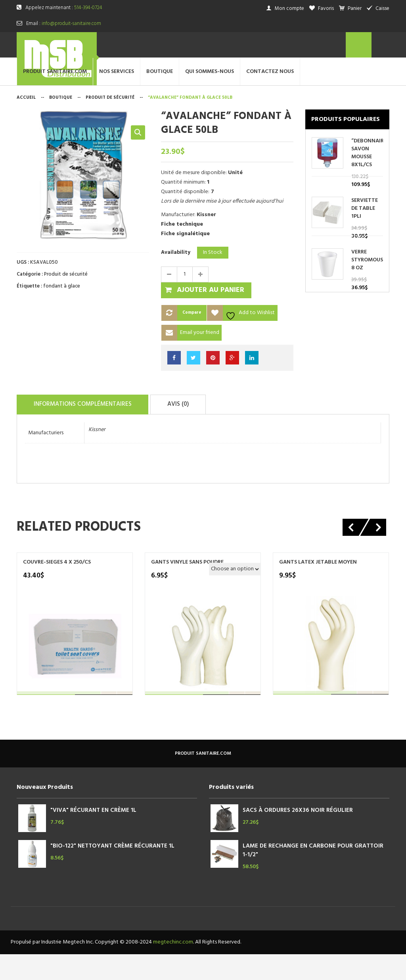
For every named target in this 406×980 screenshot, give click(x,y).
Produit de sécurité (110, 125)
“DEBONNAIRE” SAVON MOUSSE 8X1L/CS (367, 180)
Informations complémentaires (88, 431)
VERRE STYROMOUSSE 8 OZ (367, 288)
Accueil (26, 125)
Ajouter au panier (211, 317)
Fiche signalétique (185, 261)
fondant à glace (62, 314)
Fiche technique (182, 251)
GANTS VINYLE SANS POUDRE (187, 588)
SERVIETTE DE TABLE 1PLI (365, 236)
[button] (138, 160)
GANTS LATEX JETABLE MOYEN (318, 588)
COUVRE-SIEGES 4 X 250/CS (57, 588)
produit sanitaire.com (203, 779)
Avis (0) (193, 431)
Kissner (97, 455)
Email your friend (200, 360)
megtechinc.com (173, 968)
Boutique (61, 125)
